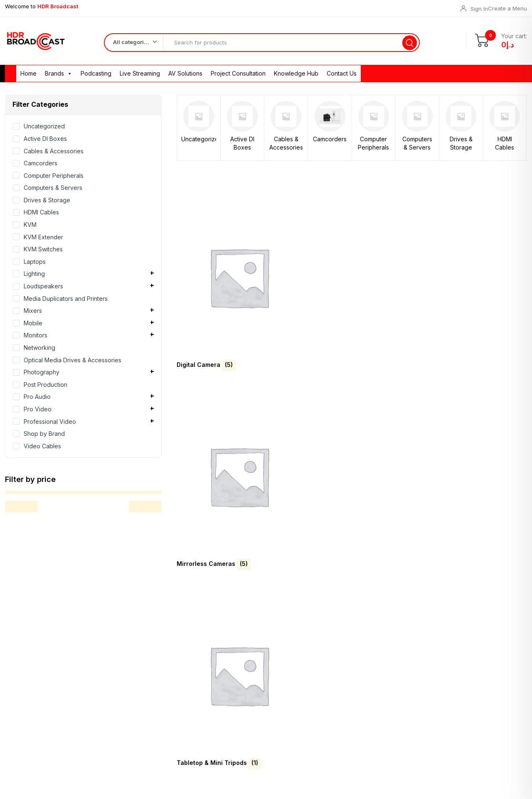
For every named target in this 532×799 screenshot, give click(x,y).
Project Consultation (238, 77)
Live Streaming (140, 77)
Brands (59, 78)
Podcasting (96, 77)
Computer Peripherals (373, 147)
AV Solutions (185, 77)
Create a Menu (507, 8)
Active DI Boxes (242, 147)
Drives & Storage (461, 147)
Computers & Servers (417, 147)
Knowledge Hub (296, 77)
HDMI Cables (505, 147)
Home (28, 77)
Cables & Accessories (286, 147)
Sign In (479, 9)
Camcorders (330, 143)
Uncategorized (199, 143)
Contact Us (342, 77)
